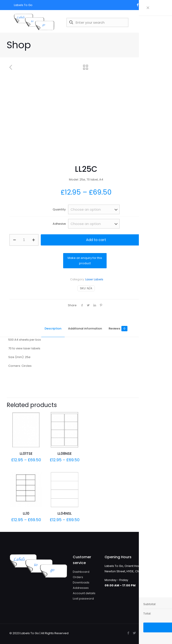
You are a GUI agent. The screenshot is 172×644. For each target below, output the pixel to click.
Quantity (59, 209)
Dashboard (81, 572)
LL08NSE (65, 454)
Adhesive (59, 224)
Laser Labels (94, 279)
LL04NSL (65, 513)
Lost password (83, 599)
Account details (84, 593)
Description (53, 328)
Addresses (81, 588)
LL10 (26, 513)
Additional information (85, 328)
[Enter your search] (98, 22)
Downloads (81, 582)
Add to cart (96, 240)
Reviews (118, 329)
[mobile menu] (157, 22)
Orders (78, 577)
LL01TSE (26, 454)
